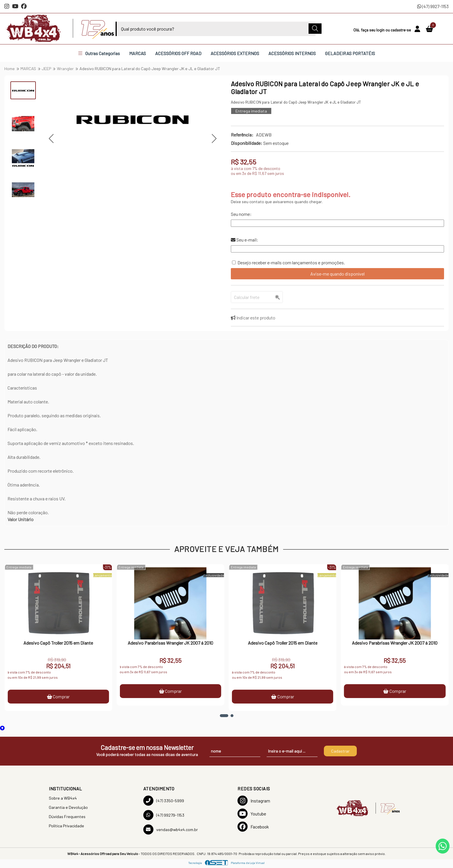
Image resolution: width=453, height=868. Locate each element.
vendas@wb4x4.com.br (171, 829)
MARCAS (138, 53)
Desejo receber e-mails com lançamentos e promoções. (291, 262)
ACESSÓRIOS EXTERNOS (235, 53)
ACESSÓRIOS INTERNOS (292, 53)
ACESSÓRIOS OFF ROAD (178, 53)
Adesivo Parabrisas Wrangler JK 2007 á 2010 (170, 643)
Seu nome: (241, 214)
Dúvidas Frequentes (67, 816)
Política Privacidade (66, 826)
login (381, 30)
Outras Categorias (99, 53)
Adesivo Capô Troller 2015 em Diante (58, 643)
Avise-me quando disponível (337, 274)
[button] (51, 138)
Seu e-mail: (245, 240)
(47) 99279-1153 (164, 815)
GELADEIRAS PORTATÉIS (350, 53)
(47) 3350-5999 (164, 801)
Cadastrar (340, 751)
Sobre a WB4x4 (63, 798)
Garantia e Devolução (68, 807)
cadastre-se (401, 30)
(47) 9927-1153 (433, 6)
